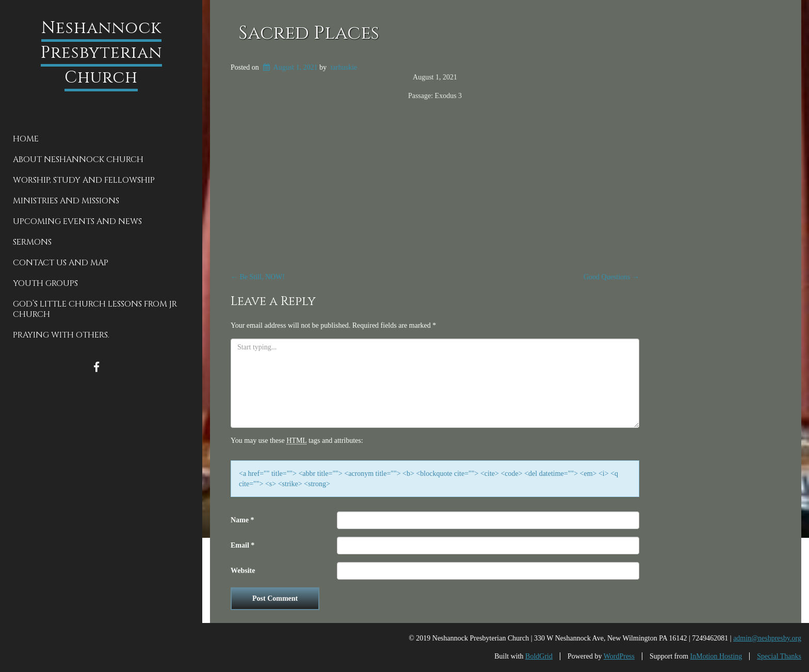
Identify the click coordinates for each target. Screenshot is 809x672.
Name (242, 520)
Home (26, 139)
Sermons (32, 242)
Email (242, 545)
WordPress (619, 656)
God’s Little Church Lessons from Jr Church (95, 309)
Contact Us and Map (61, 263)
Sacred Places (309, 33)
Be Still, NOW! (258, 277)
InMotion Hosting (716, 656)
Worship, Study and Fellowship (84, 180)
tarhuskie (344, 67)
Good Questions (611, 277)
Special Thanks (779, 656)
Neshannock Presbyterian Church (101, 53)
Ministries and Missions (66, 201)
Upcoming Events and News (77, 221)
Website (243, 571)
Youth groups (45, 283)
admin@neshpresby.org (767, 638)
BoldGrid (539, 656)
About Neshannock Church (78, 159)
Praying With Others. (61, 335)
